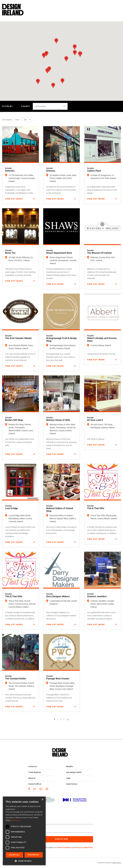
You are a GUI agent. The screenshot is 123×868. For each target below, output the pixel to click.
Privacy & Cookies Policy (84, 847)
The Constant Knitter (16, 679)
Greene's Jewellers (97, 596)
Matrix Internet (117, 863)
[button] (62, 81)
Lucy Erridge (12, 508)
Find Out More (14, 199)
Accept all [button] (14, 855)
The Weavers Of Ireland (99, 253)
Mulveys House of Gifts (58, 420)
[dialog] (24, 831)
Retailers (70, 766)
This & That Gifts (96, 508)
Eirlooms (51, 171)
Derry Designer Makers (58, 596)
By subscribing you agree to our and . (64, 847)
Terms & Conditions (64, 847)
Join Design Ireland (74, 772)
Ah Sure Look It (95, 420)
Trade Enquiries (35, 772)
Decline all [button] (34, 855)
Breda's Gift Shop (14, 420)
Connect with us (35, 784)
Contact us (33, 766)
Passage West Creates (58, 679)
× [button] (42, 800)
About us (32, 778)
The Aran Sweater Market (18, 338)
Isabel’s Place (94, 171)
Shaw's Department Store (59, 253)
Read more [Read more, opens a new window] (16, 820)
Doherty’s (10, 171)
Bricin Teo (10, 253)
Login (68, 778)
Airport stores (72, 784)
